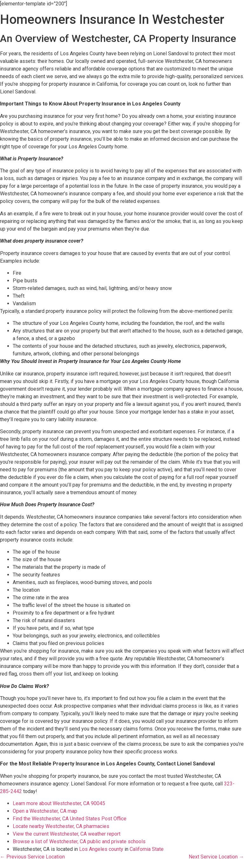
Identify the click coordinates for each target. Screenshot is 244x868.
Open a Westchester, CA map (45, 811)
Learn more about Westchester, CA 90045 (59, 803)
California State (147, 849)
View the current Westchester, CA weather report (67, 834)
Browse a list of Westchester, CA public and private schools (79, 841)
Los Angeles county (101, 849)
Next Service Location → (216, 857)
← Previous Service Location (32, 857)
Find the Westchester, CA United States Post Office (70, 819)
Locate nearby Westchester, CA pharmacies (61, 826)
